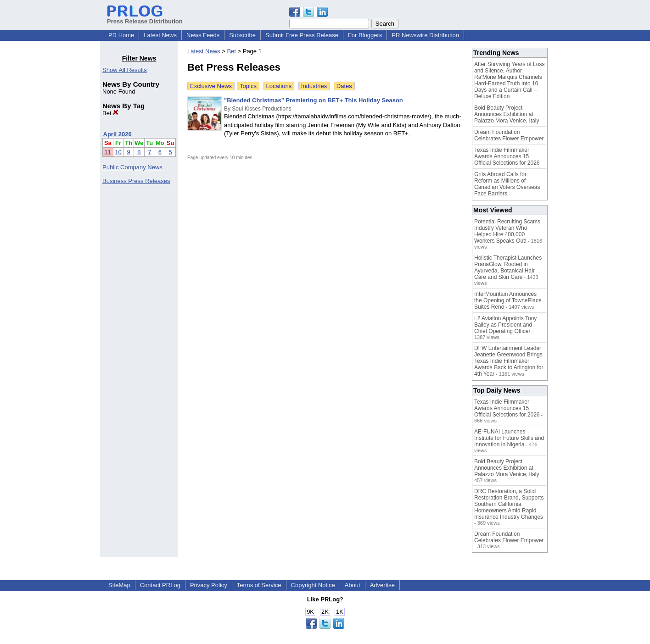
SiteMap (119, 585)
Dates (344, 86)
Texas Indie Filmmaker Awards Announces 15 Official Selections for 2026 (507, 156)
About (353, 585)
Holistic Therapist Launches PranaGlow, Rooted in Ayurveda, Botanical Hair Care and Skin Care (508, 267)
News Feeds (203, 35)
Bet (110, 113)
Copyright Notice (313, 585)
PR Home (121, 35)
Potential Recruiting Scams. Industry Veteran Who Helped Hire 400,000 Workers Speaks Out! (508, 231)
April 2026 (118, 134)
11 (108, 152)
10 (118, 152)
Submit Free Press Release (302, 35)
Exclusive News (211, 86)
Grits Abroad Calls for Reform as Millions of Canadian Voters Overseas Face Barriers (507, 184)
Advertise (382, 585)
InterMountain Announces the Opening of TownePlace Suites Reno (508, 300)
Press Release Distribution (145, 18)
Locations (279, 86)
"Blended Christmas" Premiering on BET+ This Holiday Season (314, 100)
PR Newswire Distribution (425, 35)
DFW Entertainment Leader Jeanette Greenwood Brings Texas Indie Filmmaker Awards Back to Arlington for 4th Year (509, 361)
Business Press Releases (136, 181)
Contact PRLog (160, 585)
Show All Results (125, 70)
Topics (248, 86)
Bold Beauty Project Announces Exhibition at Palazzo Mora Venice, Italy (507, 114)
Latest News (160, 35)
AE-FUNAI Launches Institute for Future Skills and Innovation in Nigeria (509, 438)
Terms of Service (259, 585)
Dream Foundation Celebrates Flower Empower (509, 135)
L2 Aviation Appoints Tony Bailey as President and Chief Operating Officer (505, 325)
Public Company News (132, 167)
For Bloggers (365, 35)
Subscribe (242, 35)
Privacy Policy (209, 585)
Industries (314, 86)
